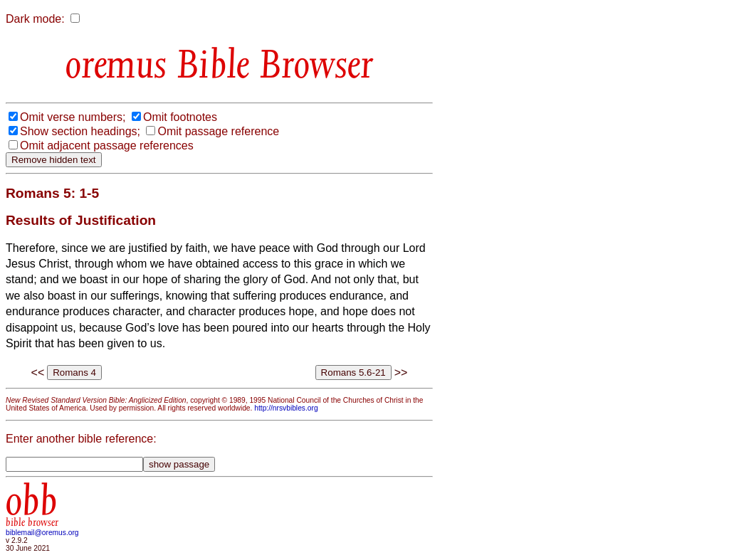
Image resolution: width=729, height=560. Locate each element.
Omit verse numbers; (73, 117)
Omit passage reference (218, 131)
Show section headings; (80, 131)
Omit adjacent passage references (107, 146)
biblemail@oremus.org (42, 533)
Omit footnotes (180, 117)
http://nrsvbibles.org (286, 408)
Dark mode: (35, 19)
